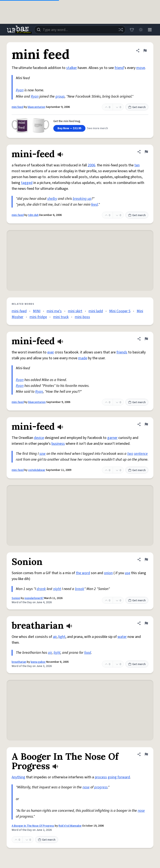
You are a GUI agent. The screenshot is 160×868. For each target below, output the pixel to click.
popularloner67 (34, 598)
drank (41, 589)
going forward (119, 777)
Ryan (20, 90)
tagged (27, 183)
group (60, 96)
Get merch (137, 107)
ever (51, 352)
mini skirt (75, 311)
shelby (52, 199)
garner (112, 438)
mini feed (17, 107)
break (80, 589)
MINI (37, 311)
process (101, 777)
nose (86, 787)
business (58, 444)
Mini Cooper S (120, 311)
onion (108, 573)
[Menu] (150, 30)
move (141, 68)
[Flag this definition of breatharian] (146, 623)
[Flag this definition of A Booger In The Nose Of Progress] (146, 754)
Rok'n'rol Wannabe (70, 826)
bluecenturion (36, 107)
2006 (91, 165)
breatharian (19, 662)
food (88, 653)
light (62, 637)
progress (101, 787)
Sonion (16, 598)
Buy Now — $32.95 (69, 128)
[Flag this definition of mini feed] (145, 51)
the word (83, 573)
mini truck (61, 317)
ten (137, 165)
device (39, 438)
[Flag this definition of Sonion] (146, 560)
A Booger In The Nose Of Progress (33, 826)
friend (119, 68)
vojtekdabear (37, 470)
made (83, 358)
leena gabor (38, 662)
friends (122, 352)
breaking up (82, 199)
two (130, 454)
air (55, 637)
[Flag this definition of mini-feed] (146, 152)
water (122, 637)
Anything (18, 777)
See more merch (97, 128)
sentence (141, 454)
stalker (72, 68)
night (57, 589)
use (127, 573)
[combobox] (80, 30)
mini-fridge (38, 317)
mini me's (54, 311)
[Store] (131, 30)
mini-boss (82, 317)
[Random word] (120, 30)
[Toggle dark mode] (140, 30)
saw (42, 454)
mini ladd (96, 311)
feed (94, 205)
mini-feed (18, 215)
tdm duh (33, 215)
